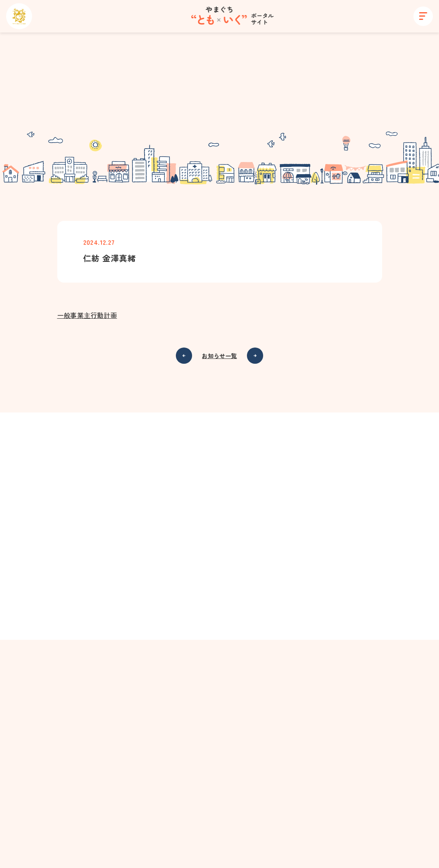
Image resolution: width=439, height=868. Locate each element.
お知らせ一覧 (219, 356)
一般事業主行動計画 (87, 316)
